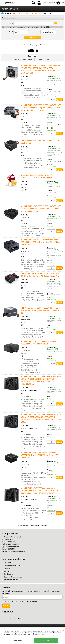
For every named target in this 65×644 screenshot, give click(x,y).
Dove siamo (8, 571)
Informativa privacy (11, 580)
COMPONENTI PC (24, 27)
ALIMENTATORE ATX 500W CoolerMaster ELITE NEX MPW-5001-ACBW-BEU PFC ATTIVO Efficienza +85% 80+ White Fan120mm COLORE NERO (41, 418)
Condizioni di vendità (12, 565)
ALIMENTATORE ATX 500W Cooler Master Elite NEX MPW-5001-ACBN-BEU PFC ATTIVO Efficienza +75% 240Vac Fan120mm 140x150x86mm (41, 380)
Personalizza (19, 641)
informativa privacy (32, 601)
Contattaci (8, 568)
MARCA (10, 32)
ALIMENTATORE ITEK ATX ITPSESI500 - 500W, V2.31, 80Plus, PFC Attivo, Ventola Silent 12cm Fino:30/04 (40, 242)
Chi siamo (7, 563)
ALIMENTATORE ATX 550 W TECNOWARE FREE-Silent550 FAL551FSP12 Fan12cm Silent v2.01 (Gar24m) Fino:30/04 (41, 209)
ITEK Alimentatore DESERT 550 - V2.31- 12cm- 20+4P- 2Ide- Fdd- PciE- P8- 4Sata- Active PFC (40, 275)
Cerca (11, 23)
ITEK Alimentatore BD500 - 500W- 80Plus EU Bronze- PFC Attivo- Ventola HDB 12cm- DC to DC (40, 310)
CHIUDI (63, 631)
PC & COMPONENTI (10, 9)
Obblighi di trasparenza (13, 577)
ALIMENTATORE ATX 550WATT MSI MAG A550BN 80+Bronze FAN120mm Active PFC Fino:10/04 (39, 455)
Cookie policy (42, 634)
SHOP (14, 27)
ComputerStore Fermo (15, 618)
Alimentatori (35, 27)
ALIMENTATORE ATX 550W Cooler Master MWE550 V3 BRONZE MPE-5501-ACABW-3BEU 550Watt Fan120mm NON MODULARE (40, 491)
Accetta (46, 641)
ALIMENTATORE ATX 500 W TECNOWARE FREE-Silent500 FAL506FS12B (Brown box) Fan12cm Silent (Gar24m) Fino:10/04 (41, 108)
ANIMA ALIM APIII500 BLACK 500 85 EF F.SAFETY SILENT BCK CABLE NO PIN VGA (39, 176)
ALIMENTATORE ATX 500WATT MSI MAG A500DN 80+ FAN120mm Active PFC (38, 342)
